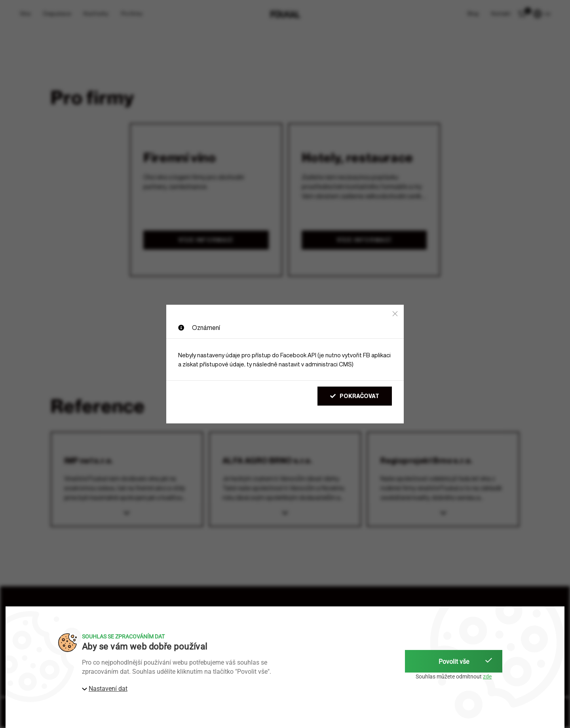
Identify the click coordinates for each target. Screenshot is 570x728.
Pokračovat (355, 396)
